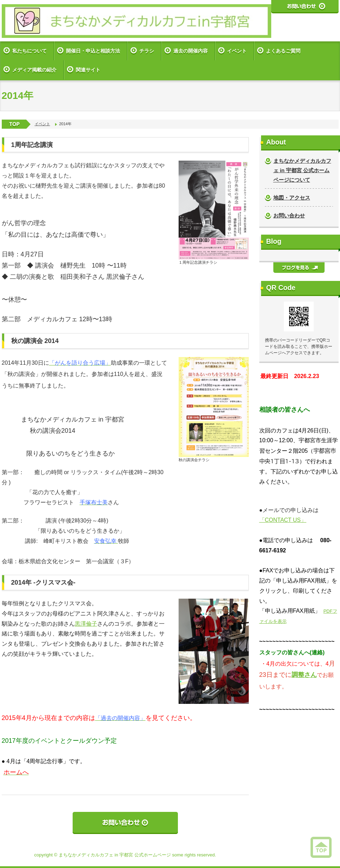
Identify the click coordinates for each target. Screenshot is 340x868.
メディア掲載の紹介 (34, 70)
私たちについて (29, 51)
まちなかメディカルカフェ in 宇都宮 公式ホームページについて (302, 170)
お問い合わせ (289, 216)
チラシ (147, 51)
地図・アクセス (292, 198)
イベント (237, 51)
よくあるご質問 (283, 51)
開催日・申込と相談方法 (93, 51)
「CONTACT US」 (283, 520)
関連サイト (88, 70)
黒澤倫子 (86, 624)
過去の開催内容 (191, 51)
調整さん (304, 675)
